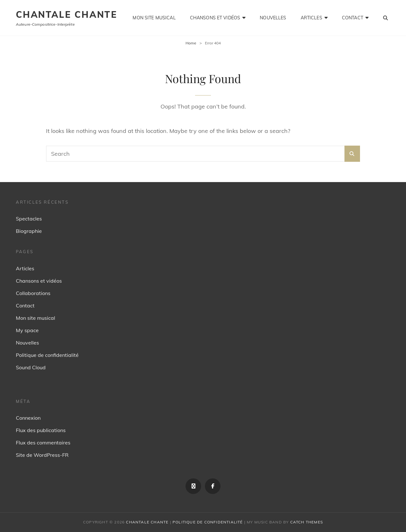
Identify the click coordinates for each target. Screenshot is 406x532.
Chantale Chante (67, 14)
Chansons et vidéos (215, 18)
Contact (353, 18)
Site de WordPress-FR (42, 455)
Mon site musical (154, 18)
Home (191, 43)
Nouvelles (273, 18)
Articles (311, 18)
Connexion (28, 418)
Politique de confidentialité (47, 355)
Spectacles (29, 219)
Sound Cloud (31, 367)
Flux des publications (41, 430)
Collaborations (33, 293)
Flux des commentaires (43, 443)
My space (27, 330)
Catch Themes (307, 522)
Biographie (29, 231)
